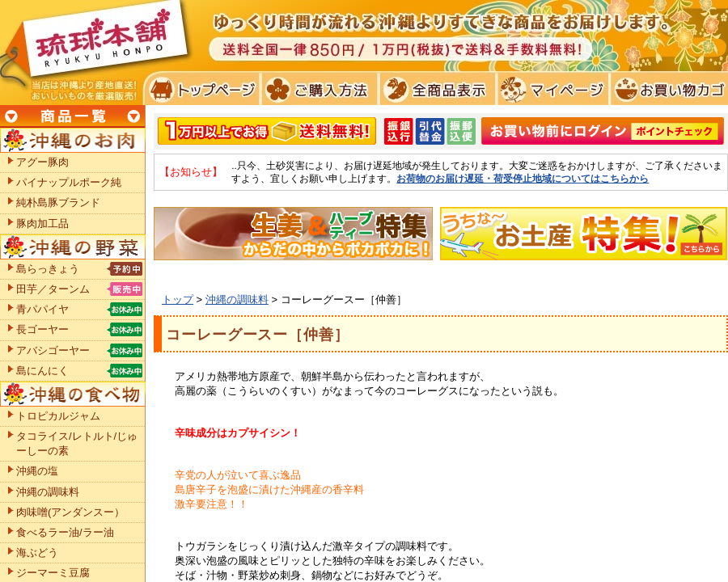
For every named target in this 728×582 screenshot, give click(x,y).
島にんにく (42, 371)
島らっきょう (48, 269)
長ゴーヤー (42, 329)
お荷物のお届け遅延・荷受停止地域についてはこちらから (523, 178)
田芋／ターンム (53, 289)
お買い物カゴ (667, 89)
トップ (178, 299)
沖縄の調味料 (237, 299)
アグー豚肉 (42, 162)
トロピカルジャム (58, 416)
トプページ (201, 89)
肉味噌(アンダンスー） (70, 512)
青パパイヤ (42, 309)
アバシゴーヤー (53, 350)
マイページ (550, 89)
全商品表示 (434, 89)
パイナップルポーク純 (69, 182)
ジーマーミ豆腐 (53, 573)
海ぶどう (37, 552)
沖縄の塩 (37, 471)
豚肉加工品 (42, 224)
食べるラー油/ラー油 (65, 532)
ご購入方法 (317, 89)
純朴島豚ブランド (58, 202)
